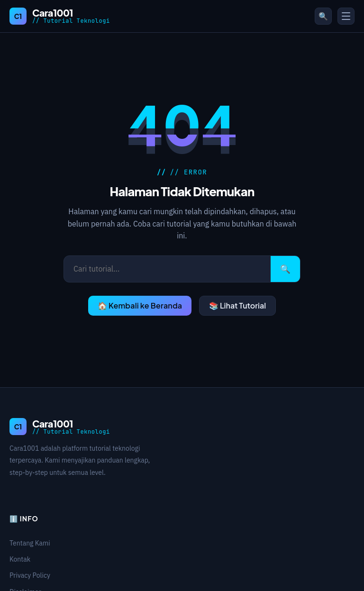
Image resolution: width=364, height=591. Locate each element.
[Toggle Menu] (346, 16)
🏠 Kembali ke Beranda (140, 305)
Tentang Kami (30, 543)
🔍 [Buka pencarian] (323, 16)
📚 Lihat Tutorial (237, 305)
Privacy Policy (30, 575)
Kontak (20, 559)
